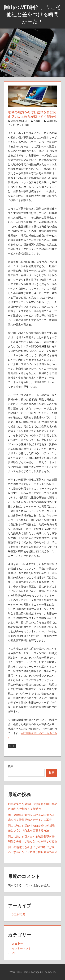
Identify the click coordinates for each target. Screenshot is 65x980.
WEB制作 (52, 121)
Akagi (37, 121)
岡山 (27, 125)
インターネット (16, 125)
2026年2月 (19, 914)
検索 (11, 766)
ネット (12, 746)
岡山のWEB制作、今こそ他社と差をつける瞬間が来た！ (32, 14)
